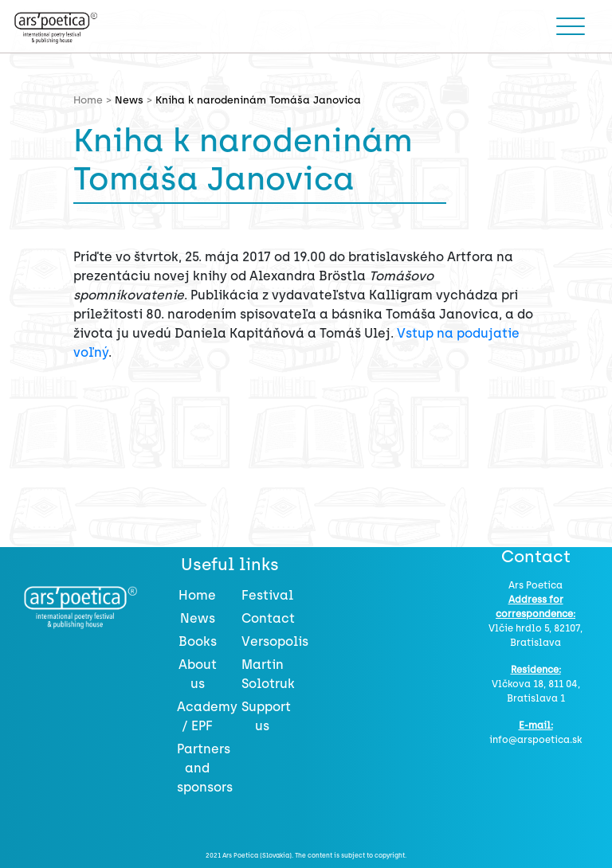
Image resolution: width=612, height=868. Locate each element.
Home (197, 595)
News (129, 100)
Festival (267, 595)
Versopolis (275, 641)
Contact (268, 618)
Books (198, 641)
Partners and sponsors (205, 768)
